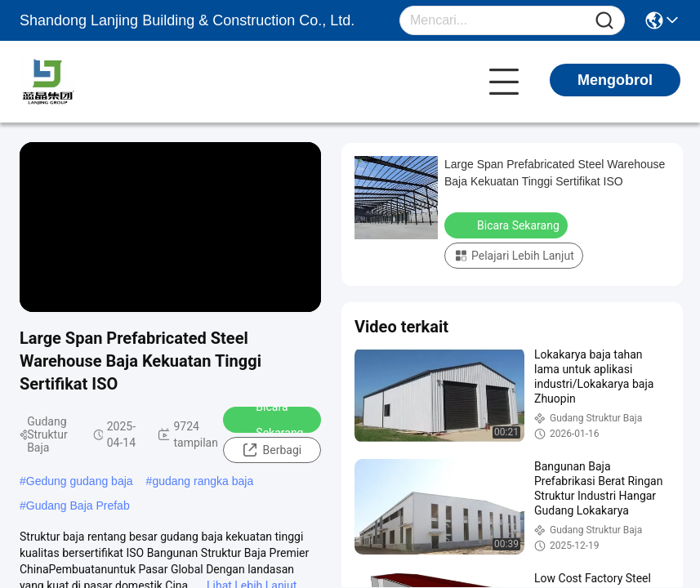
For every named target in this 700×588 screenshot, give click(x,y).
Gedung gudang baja (80, 481)
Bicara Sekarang (269, 420)
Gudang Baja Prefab (78, 506)
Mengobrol (615, 80)
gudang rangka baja (203, 481)
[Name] (604, 21)
